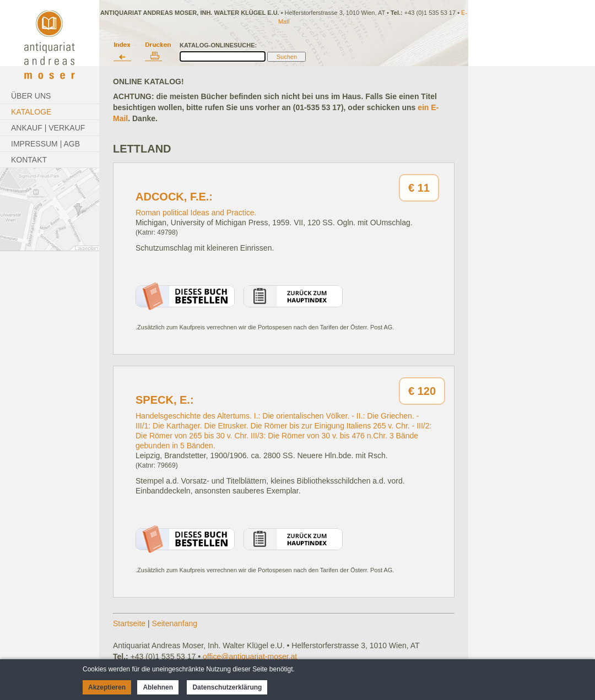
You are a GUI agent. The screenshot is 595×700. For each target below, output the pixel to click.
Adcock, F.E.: (174, 197)
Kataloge (31, 112)
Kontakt (29, 160)
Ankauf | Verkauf (48, 128)
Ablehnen (158, 687)
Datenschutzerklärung (227, 687)
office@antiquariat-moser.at (250, 656)
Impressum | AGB (45, 144)
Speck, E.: (165, 400)
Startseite (129, 623)
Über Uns (31, 96)
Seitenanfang (175, 623)
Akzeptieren (107, 687)
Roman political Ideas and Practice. (196, 213)
